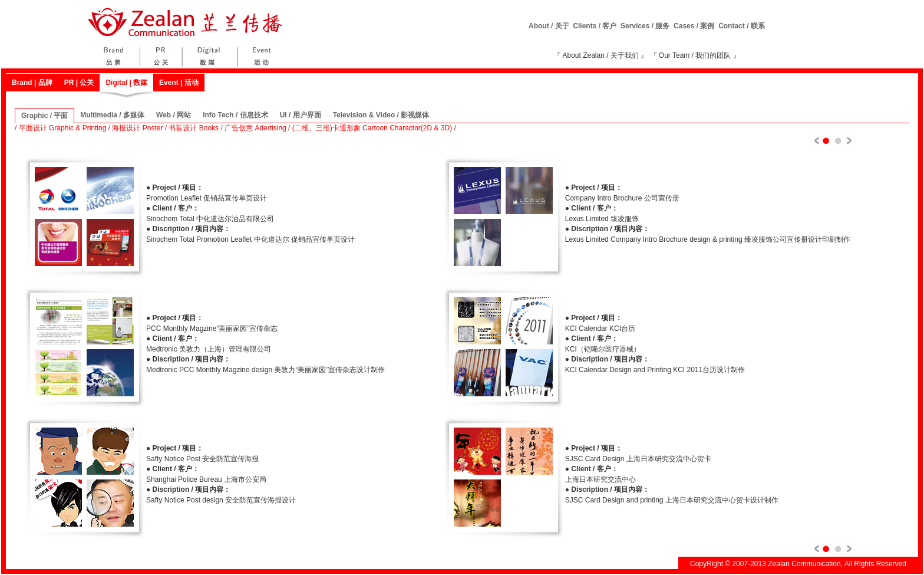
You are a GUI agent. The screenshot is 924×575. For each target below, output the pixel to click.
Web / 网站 (174, 115)
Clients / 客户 (595, 26)
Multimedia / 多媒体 (112, 115)
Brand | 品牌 (32, 83)
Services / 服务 (645, 26)
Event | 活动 (179, 83)
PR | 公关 (79, 83)
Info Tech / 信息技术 (235, 115)
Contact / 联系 (742, 26)
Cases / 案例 (694, 26)
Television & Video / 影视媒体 (381, 115)
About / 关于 (549, 26)
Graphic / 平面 (44, 116)
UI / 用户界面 (301, 115)
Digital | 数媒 (126, 83)
